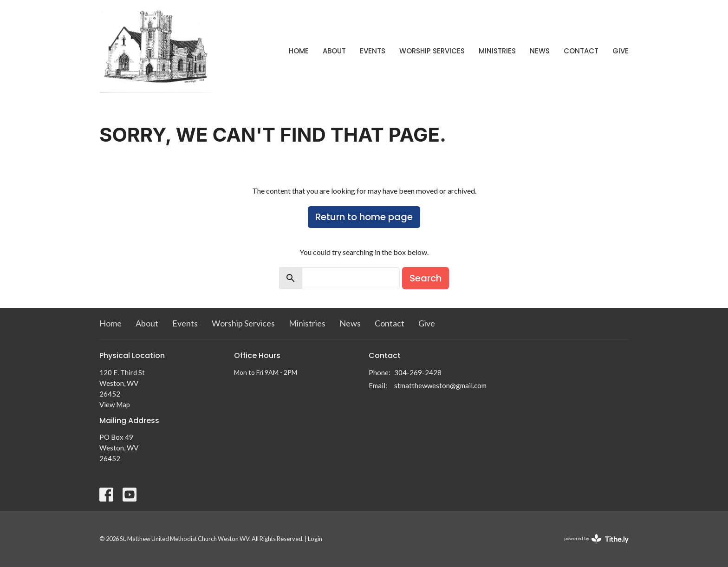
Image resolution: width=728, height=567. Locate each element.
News (540, 51)
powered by (596, 539)
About (334, 51)
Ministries (497, 51)
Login (315, 539)
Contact (581, 51)
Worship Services (432, 51)
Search (426, 278)
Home (299, 51)
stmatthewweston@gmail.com (440, 385)
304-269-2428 (418, 372)
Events (373, 51)
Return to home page (364, 217)
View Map (115, 404)
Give (621, 51)
